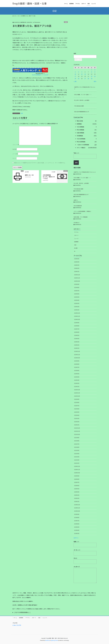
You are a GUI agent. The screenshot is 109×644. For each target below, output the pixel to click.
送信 (76, 163)
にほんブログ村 (17, 625)
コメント (16, 145)
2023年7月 (77, 367)
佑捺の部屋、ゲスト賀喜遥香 (81, 217)
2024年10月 (77, 319)
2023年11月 (77, 355)
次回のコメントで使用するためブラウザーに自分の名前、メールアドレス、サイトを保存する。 (40, 163)
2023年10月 (77, 358)
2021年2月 (77, 460)
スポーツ (76, 235)
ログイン (76, 538)
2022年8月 (77, 402)
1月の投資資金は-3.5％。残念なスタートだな (49, 177)
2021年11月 (77, 431)
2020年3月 (77, 495)
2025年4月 (77, 300)
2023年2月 (77, 383)
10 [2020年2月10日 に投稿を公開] (75, 74)
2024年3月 (77, 342)
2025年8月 (77, 287)
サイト (14, 158)
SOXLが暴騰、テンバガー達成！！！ (83, 95)
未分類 (76, 248)
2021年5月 (77, 450)
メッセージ (77, 567)
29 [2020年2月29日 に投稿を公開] (92, 79)
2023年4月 (77, 377)
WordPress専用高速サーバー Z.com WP (40, 75)
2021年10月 (77, 434)
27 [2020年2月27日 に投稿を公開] (85, 79)
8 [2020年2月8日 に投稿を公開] (92, 72)
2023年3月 (77, 380)
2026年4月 (77, 262)
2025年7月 (77, 291)
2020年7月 (77, 482)
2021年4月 (77, 454)
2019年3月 (77, 533)
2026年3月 (77, 265)
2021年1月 (77, 463)
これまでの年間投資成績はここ (22, 612)
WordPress (47, 640)
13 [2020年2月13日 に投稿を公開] (85, 74)
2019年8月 (77, 517)
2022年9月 (77, 399)
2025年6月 (77, 294)
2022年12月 (77, 390)
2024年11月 (77, 316)
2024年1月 (77, 348)
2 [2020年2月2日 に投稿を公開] (95, 70)
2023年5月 (77, 374)
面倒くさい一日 (29, 175)
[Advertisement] (24, 56)
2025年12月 (77, 275)
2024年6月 (77, 332)
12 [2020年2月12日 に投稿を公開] (82, 74)
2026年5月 (77, 259)
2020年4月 (77, 492)
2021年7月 (77, 444)
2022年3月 (77, 418)
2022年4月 (77, 415)
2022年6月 (77, 409)
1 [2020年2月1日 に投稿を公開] (92, 70)
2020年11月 (77, 470)
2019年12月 (77, 505)
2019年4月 (77, 530)
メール (15, 154)
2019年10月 (77, 511)
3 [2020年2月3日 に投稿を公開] (75, 72)
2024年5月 (77, 335)
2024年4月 (77, 339)
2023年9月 (77, 361)
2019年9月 (77, 514)
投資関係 (76, 242)
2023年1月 (77, 387)
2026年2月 (77, 268)
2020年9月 (77, 476)
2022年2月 (77, 422)
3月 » (95, 81)
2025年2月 (77, 307)
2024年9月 (77, 323)
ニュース (76, 239)
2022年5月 (77, 412)
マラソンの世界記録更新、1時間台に (82, 211)
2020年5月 (77, 489)
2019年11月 (77, 508)
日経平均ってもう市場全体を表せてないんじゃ (85, 88)
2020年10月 (77, 473)
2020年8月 (77, 479)
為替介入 (76, 200)
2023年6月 (77, 370)
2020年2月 (77, 498)
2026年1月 (77, 271)
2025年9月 (77, 284)
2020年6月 (77, 486)
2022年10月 (77, 396)
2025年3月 (77, 303)
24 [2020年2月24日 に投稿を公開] (75, 79)
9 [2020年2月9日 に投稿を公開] (95, 72)
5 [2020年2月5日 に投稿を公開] (82, 72)
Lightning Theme (54, 640)
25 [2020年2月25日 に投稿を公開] (79, 79)
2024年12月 (77, 313)
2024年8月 (77, 326)
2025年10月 (77, 281)
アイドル (76, 232)
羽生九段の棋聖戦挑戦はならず (82, 112)
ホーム (15, 618)
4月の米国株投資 (78, 206)
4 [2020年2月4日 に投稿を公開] (79, 72)
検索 (75, 53)
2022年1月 (77, 425)
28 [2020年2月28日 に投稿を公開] (88, 79)
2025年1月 (77, 310)
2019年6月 (77, 524)
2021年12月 (77, 428)
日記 (66, 22)
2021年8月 (77, 441)
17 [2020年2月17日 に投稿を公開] (75, 76)
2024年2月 (77, 345)
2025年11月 (77, 278)
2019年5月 (77, 527)
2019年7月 (77, 521)
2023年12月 (77, 351)
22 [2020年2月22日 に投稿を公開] (92, 76)
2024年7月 (77, 329)
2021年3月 (77, 457)
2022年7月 (77, 406)
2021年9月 (77, 438)
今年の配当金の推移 (79, 106)
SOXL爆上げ (77, 223)
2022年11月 (77, 393)
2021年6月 (77, 447)
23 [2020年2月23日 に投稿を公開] (95, 76)
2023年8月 (77, 364)
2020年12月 (77, 466)
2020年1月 (77, 501)
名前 (14, 149)
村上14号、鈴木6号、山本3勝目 (82, 100)
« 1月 (75, 81)
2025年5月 (77, 297)
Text (76, 153)
